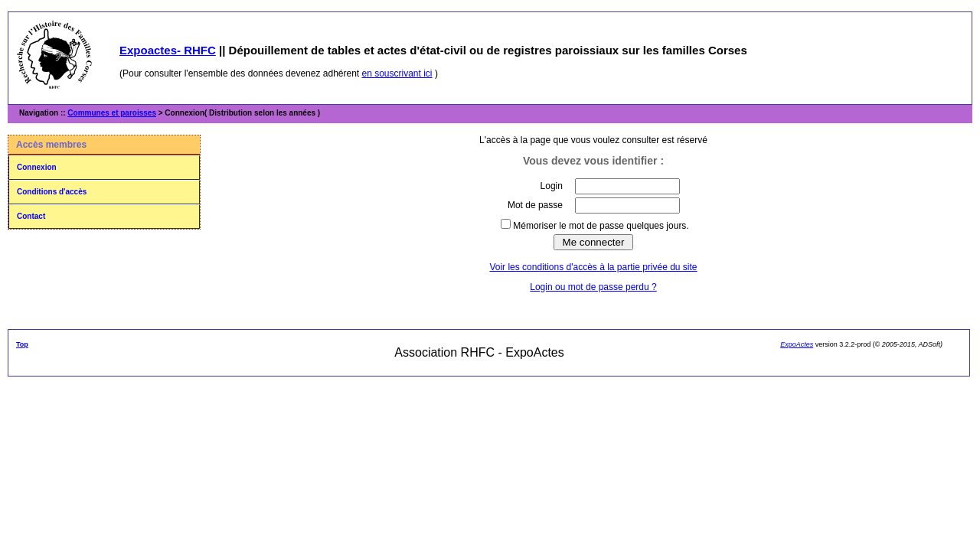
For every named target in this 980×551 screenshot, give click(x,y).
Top (22, 344)
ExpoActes (797, 344)
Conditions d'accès (52, 192)
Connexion (37, 167)
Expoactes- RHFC (168, 50)
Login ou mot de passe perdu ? (593, 287)
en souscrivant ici (397, 73)
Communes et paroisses (112, 113)
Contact (31, 216)
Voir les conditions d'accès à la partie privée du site (593, 267)
